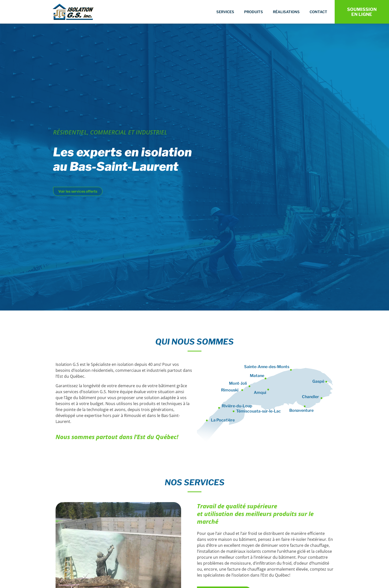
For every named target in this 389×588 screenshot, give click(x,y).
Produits (254, 12)
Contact (318, 12)
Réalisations (286, 12)
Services (225, 12)
